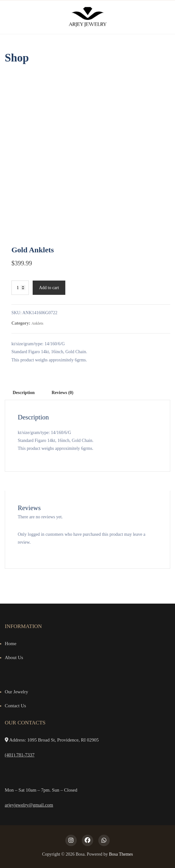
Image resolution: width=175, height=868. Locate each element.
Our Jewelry (16, 692)
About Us (14, 657)
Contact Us (15, 706)
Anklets (37, 323)
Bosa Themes (121, 854)
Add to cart (49, 288)
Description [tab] (24, 393)
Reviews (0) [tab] (63, 393)
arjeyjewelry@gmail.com (29, 805)
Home (11, 644)
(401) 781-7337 (20, 755)
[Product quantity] (20, 288)
